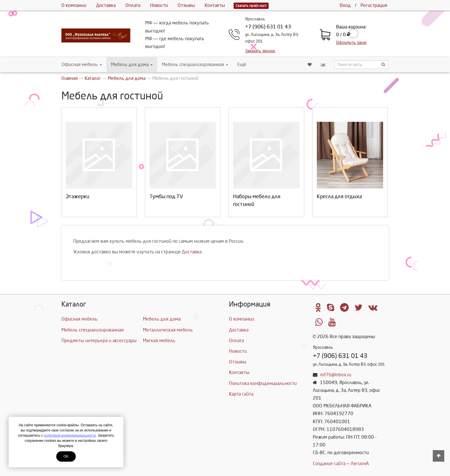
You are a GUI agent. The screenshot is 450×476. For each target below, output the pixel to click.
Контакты (215, 5)
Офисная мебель (82, 64)
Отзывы (186, 5)
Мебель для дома (132, 64)
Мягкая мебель (159, 341)
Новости (159, 5)
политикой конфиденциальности (70, 435)
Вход (345, 5)
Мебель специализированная (195, 64)
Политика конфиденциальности (263, 383)
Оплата (133, 5)
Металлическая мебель (168, 330)
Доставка (106, 5)
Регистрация (374, 5)
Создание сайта (329, 464)
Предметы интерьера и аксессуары (99, 341)
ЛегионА (360, 464)
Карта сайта (241, 394)
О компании (74, 5)
